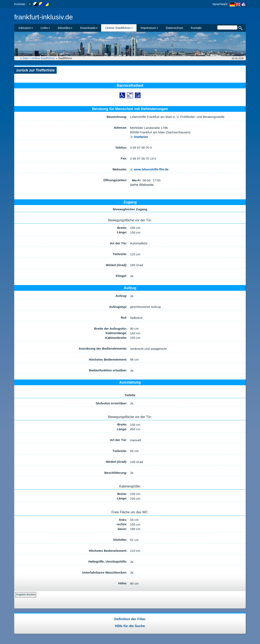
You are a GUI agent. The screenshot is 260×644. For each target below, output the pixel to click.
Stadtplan (139, 137)
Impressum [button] (149, 28)
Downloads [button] (89, 28)
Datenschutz (174, 28)
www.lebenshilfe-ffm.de (149, 169)
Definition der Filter (130, 619)
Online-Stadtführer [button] (119, 28)
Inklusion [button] (26, 28)
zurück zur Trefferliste (35, 70)
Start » (27, 58)
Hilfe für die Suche (130, 626)
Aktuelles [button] (65, 28)
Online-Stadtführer (43, 58)
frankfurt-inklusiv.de (44, 17)
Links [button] (45, 28)
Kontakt (196, 28)
